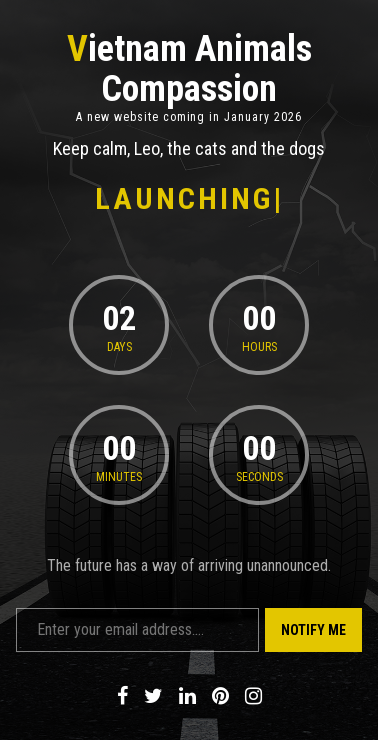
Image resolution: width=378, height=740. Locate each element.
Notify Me (313, 630)
